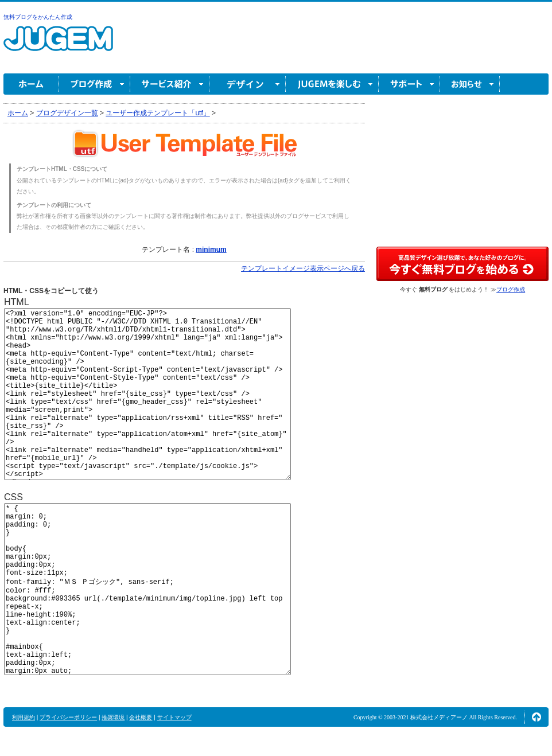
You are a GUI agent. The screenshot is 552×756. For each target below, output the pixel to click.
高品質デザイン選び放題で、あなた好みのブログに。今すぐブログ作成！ (462, 264)
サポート (409, 84)
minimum (211, 250)
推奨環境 (113, 717)
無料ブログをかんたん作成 (38, 17)
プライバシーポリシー (68, 717)
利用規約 (24, 717)
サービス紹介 (170, 84)
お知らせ (470, 84)
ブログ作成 (95, 84)
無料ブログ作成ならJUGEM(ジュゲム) (58, 45)
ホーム (31, 84)
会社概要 (141, 717)
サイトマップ (174, 717)
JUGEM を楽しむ (332, 84)
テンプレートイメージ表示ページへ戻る (303, 268)
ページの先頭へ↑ (537, 717)
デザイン (248, 84)
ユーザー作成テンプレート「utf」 (158, 113)
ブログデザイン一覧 (67, 113)
